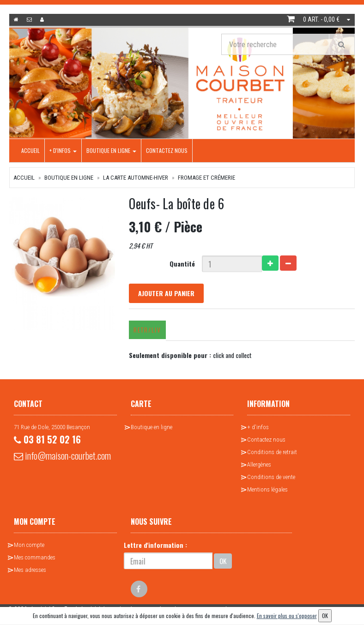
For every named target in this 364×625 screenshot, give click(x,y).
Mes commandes (35, 557)
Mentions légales (267, 489)
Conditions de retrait (272, 452)
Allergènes (259, 464)
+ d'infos (63, 150)
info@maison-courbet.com (62, 455)
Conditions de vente (271, 477)
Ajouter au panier (166, 293)
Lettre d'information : (155, 545)
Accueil (30, 150)
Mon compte (29, 545)
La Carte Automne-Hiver (136, 178)
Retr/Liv (147, 330)
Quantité (182, 264)
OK (223, 561)
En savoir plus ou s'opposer (287, 616)
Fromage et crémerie (206, 178)
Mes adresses (30, 570)
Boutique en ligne (111, 150)
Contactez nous (167, 150)
